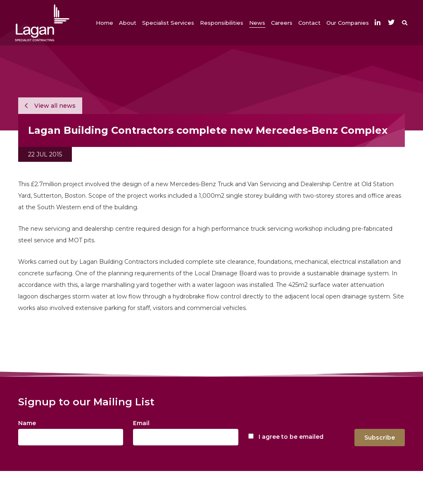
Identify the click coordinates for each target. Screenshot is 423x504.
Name (27, 423)
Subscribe (380, 438)
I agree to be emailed (291, 437)
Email (141, 423)
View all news (50, 106)
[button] (128, 23)
